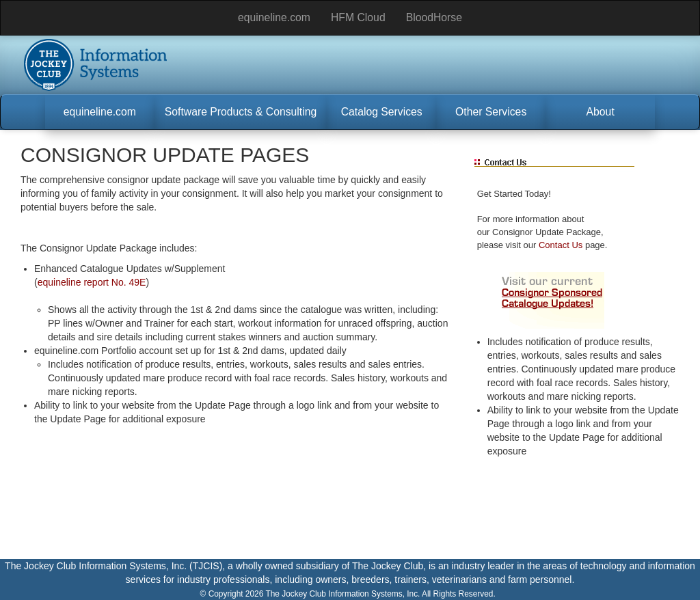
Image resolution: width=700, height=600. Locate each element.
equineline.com (274, 17)
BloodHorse (434, 17)
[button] (100, 112)
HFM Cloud (358, 17)
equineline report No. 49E (92, 282)
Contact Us (561, 245)
